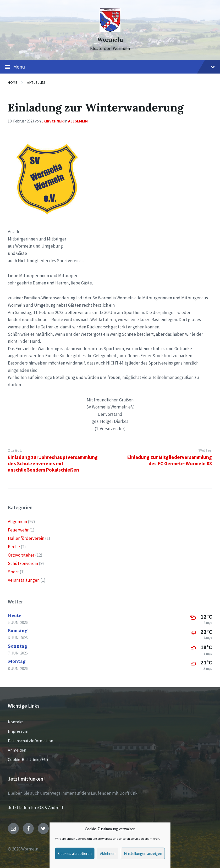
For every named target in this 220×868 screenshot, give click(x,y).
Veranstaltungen (24, 580)
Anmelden (17, 750)
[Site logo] (110, 30)
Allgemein (78, 121)
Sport (13, 572)
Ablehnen (108, 853)
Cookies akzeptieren (75, 853)
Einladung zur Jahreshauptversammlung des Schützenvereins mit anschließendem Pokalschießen (53, 463)
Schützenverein (23, 563)
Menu (110, 67)
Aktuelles (36, 82)
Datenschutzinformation (31, 741)
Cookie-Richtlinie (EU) (28, 759)
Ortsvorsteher (21, 555)
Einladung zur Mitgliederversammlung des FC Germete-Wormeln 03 (170, 460)
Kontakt (15, 722)
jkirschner (53, 121)
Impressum (18, 731)
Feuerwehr (18, 530)
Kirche (14, 547)
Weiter (205, 450)
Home (13, 82)
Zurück (15, 450)
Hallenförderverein (26, 538)
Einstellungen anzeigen (143, 853)
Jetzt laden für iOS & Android (35, 808)
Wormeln (110, 40)
